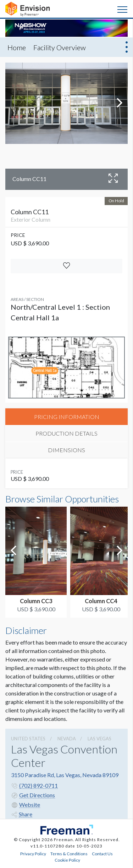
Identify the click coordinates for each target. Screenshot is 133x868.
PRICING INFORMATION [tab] (67, 417)
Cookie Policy (67, 860)
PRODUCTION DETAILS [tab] (66, 433)
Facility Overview (60, 47)
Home (17, 47)
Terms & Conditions (69, 854)
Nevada (67, 739)
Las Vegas (99, 739)
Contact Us (102, 854)
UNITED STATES (28, 739)
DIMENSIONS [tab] (66, 450)
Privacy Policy (33, 854)
